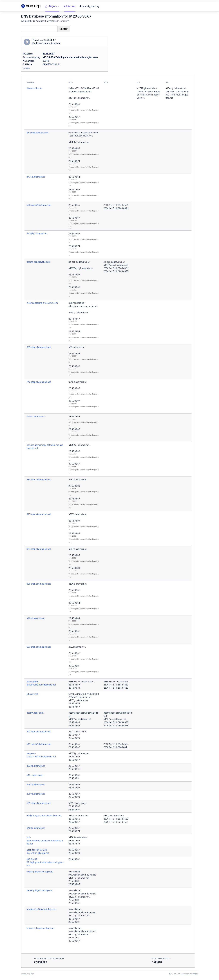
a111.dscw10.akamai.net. (39, 744)
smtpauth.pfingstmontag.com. (42, 909)
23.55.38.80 (74, 568)
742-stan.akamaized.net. (39, 382)
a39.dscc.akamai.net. (79, 816)
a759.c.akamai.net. (36, 794)
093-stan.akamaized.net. (39, 647)
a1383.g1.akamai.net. (79, 142)
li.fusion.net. (33, 694)
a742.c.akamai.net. (78, 382)
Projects (51, 7)
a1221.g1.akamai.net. (79, 878)
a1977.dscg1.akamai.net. (81, 268)
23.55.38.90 (74, 797)
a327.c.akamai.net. (78, 514)
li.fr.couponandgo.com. (38, 133)
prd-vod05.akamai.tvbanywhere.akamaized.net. (45, 840)
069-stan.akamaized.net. (39, 347)
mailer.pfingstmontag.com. (40, 872)
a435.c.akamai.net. (36, 177)
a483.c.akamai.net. (36, 828)
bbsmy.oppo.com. (35, 713)
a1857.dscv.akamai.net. (80, 719)
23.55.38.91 (74, 778)
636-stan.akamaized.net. (39, 584)
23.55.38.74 (74, 161)
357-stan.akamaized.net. (39, 549)
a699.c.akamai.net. (78, 803)
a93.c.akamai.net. (77, 647)
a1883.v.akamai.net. (78, 837)
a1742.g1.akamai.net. (79, 98)
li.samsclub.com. (35, 88)
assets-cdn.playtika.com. (39, 262)
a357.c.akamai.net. (78, 549)
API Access (70, 6)
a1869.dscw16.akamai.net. (82, 682)
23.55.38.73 (74, 688)
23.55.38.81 (74, 666)
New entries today (161, 958)
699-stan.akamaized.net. (39, 803)
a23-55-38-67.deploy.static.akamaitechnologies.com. (45, 862)
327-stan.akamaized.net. (39, 514)
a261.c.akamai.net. (36, 785)
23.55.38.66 (74, 104)
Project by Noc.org (90, 6)
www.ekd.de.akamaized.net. (82, 875)
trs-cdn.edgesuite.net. (79, 262)
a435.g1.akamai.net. (78, 313)
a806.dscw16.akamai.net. (39, 205)
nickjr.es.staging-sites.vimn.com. (42, 303)
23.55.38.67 (74, 117)
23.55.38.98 (74, 354)
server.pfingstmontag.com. (40, 890)
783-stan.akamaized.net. (39, 480)
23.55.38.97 (74, 401)
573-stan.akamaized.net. (39, 732)
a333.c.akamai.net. (36, 766)
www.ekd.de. (75, 872)
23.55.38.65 (74, 744)
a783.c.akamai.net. (78, 480)
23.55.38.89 (74, 486)
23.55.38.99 (74, 275)
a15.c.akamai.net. (35, 775)
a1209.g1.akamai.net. (37, 234)
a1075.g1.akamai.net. (79, 753)
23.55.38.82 (74, 451)
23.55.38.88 (74, 703)
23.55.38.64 (74, 177)
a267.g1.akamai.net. (78, 700)
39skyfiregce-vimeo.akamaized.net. (44, 816)
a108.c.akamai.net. (36, 618)
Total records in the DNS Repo (49, 958)
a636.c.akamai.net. (36, 417)
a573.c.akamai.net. (78, 732)
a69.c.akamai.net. (77, 347)
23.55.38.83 (74, 722)
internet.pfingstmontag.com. (41, 928)
